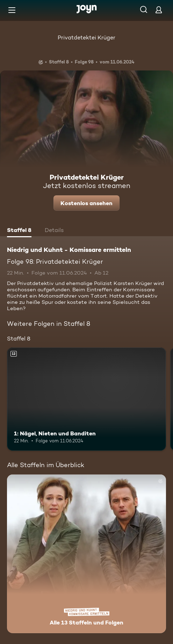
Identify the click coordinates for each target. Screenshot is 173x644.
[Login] (159, 10)
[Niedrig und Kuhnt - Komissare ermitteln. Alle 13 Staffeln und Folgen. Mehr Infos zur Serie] (86, 554)
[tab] (19, 231)
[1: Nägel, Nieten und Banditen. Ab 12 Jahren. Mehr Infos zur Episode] (86, 399)
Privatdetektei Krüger (86, 38)
